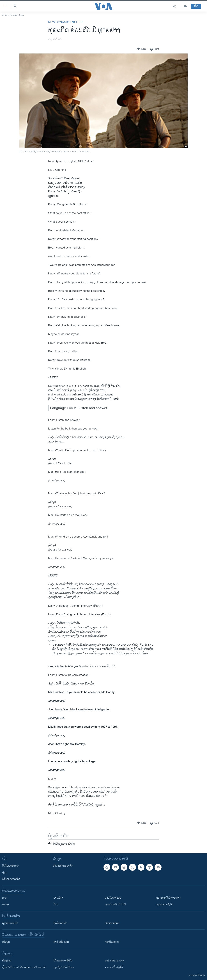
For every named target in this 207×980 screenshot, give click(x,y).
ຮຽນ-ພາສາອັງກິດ (165, 904)
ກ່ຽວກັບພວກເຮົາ (10, 923)
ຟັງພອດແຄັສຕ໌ (112, 923)
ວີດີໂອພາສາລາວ (10, 866)
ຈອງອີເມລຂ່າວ (112, 942)
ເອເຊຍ (5, 904)
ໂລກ (56, 904)
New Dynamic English (65, 22)
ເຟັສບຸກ (6, 942)
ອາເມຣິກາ (58, 898)
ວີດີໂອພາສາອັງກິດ (11, 879)
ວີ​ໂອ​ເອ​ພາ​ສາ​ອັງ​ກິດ (63, 961)
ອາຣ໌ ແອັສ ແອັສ (61, 942)
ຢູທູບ (5, 872)
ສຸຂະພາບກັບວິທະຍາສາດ (169, 898)
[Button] (141, 49)
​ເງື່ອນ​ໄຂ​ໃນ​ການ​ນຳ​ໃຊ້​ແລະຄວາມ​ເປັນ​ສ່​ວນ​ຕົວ (24, 967)
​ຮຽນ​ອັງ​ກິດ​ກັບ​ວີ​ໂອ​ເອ (64, 967)
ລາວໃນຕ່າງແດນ (113, 898)
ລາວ (4, 898)
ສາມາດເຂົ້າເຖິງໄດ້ (114, 967)
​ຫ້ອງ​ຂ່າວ (7, 961)
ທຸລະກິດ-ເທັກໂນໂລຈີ (115, 904)
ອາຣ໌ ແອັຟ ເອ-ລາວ (114, 961)
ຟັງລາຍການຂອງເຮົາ (63, 866)
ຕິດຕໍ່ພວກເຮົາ (60, 923)
